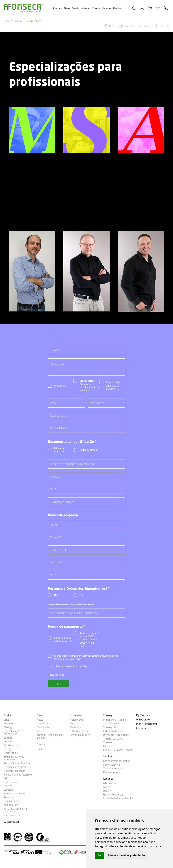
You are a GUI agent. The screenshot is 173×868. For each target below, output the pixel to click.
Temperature (11, 805)
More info (165, 26)
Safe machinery (12, 801)
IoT (5, 778)
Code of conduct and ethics (118, 798)
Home (7, 21)
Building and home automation (14, 758)
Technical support (113, 768)
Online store (143, 720)
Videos (41, 731)
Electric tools (11, 753)
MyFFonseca (143, 715)
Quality (107, 791)
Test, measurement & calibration (16, 810)
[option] (32, 130)
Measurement (11, 782)
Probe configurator (147, 724)
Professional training (115, 720)
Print (112, 26)
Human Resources (113, 795)
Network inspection (15, 771)
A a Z (40, 749)
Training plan (110, 727)
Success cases (12, 822)
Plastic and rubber (80, 735)
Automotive (76, 720)
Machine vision (12, 815)
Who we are (110, 783)
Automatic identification (17, 763)
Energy (8, 749)
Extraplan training (113, 731)
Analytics (9, 724)
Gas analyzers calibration (117, 761)
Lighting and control (15, 767)
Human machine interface (18, 775)
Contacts (141, 728)
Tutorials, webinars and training (50, 736)
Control (8, 738)
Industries (86, 8)
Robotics (8, 797)
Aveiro (107, 787)
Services (107, 8)
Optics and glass (79, 731)
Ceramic (74, 724)
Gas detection (11, 745)
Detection (9, 742)
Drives (7, 720)
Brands (75, 8)
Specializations (34, 21)
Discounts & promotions (116, 735)
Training (96, 8)
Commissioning (112, 765)
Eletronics (75, 727)
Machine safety (112, 772)
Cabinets (8, 790)
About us (117, 8)
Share (146, 26)
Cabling (8, 727)
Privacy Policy (80, 666)
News (67, 8)
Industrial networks (14, 794)
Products (58, 8)
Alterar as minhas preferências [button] (127, 855)
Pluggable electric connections (13, 733)
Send (58, 684)
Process (8, 786)
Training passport (113, 739)
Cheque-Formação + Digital (118, 750)
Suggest (129, 26)
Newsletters (44, 724)
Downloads (43, 727)
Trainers (108, 742)
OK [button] (100, 855)
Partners (108, 746)
